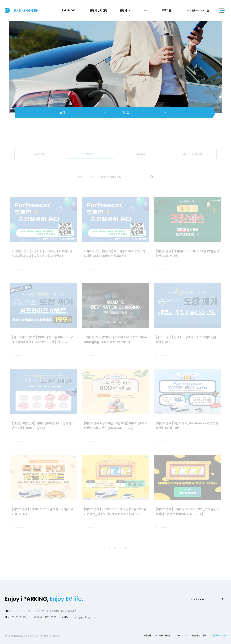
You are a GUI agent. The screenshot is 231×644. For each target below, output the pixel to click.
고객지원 (166, 10)
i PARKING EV (68, 10)
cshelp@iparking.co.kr (83, 617)
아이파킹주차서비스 (198, 11)
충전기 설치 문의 (199, 635)
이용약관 (147, 635)
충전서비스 (126, 10)
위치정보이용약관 (163, 635)
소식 (146, 10)
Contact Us (181, 635)
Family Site (198, 599)
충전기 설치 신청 (99, 10)
